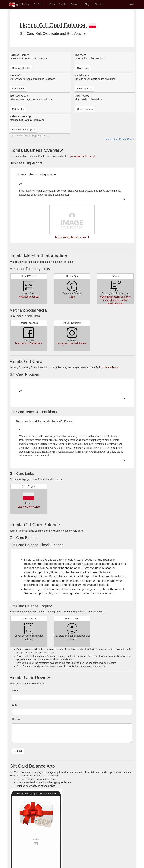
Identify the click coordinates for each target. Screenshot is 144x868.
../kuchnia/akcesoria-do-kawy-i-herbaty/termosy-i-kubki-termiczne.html (115, 300)
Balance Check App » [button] (24, 130)
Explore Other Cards (29, 507)
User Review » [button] (85, 109)
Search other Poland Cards (119, 139)
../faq (72, 297)
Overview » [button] (83, 68)
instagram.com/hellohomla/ (72, 343)
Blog (87, 4)
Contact (99, 4)
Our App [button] (75, 4)
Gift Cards (39, 4)
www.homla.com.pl (29, 297)
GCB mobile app (111, 367)
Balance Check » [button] (21, 68)
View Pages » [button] (84, 89)
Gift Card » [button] (18, 109)
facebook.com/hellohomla (29, 343)
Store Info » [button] (18, 89)
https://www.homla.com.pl (81, 156)
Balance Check (57, 4)
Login (131, 4)
